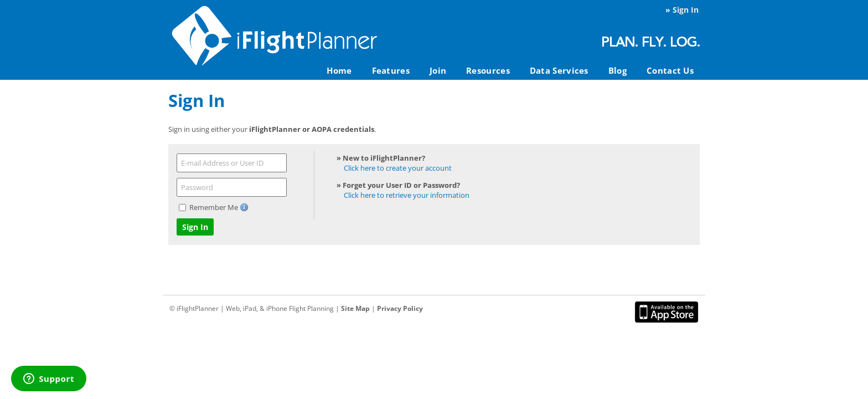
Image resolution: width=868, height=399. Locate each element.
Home (339, 70)
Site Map (355, 308)
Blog (618, 70)
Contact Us (670, 70)
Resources (488, 70)
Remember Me (215, 207)
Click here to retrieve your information (407, 195)
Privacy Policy (400, 308)
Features (391, 70)
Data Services (559, 70)
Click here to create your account (398, 168)
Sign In (686, 10)
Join (438, 70)
